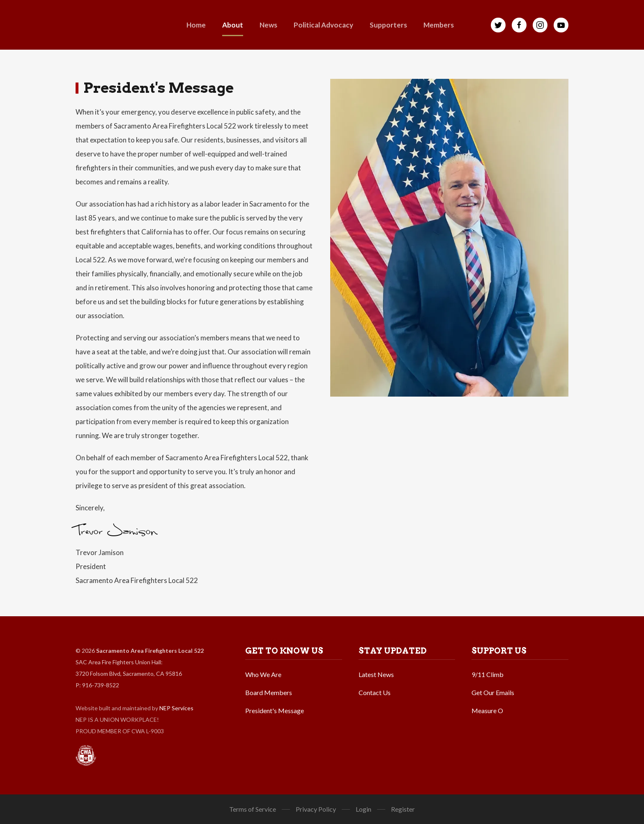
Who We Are (263, 674)
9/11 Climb (488, 674)
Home (196, 25)
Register (403, 809)
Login (363, 809)
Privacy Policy (316, 809)
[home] (97, 25)
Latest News (376, 674)
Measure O (487, 710)
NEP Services (176, 708)
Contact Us (375, 692)
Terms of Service (253, 809)
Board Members (269, 692)
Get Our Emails (493, 692)
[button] (233, 25)
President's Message (275, 710)
